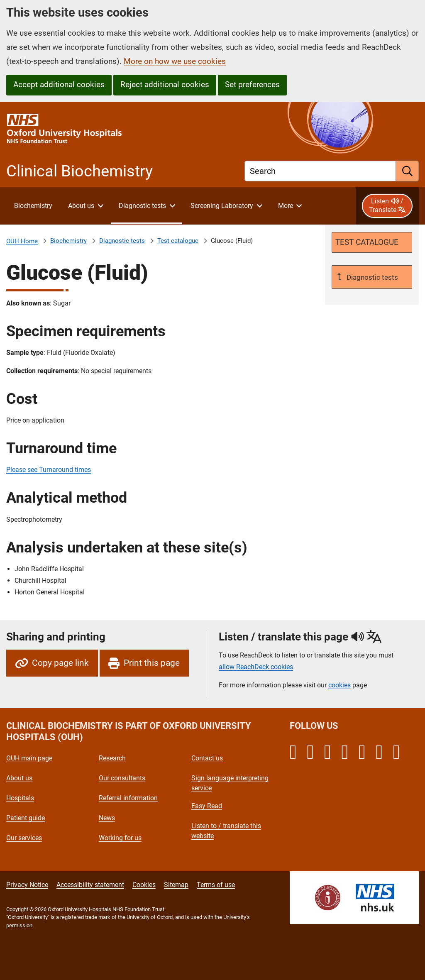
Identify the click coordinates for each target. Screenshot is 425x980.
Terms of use (216, 885)
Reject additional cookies (165, 84)
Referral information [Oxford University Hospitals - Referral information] (128, 798)
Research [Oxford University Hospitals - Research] (112, 758)
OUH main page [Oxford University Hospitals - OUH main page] (29, 758)
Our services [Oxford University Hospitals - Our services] (24, 838)
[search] (407, 171)
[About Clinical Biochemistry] (33, 206)
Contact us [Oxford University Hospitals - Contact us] (207, 758)
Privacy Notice (27, 885)
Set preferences (252, 84)
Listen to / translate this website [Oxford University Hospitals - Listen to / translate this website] (226, 831)
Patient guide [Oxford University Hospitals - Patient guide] (26, 818)
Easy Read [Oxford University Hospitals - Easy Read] (207, 806)
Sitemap (176, 885)
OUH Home (22, 241)
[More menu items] (290, 206)
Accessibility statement (90, 885)
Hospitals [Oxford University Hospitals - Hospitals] (20, 798)
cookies (340, 685)
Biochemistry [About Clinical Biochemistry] (68, 241)
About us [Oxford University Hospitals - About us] (19, 778)
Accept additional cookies (59, 84)
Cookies (144, 885)
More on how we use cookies (175, 61)
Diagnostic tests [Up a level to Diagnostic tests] (371, 277)
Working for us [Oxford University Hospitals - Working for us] (120, 838)
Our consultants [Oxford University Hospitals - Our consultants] (122, 778)
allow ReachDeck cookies (256, 667)
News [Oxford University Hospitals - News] (107, 818)
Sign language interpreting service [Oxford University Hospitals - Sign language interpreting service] (230, 783)
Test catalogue (178, 241)
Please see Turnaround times (49, 470)
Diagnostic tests (122, 241)
